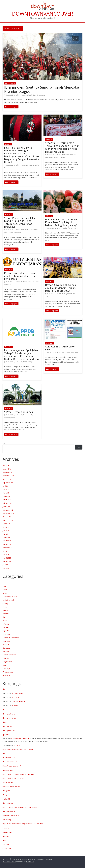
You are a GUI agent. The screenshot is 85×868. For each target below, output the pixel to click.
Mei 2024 (6, 534)
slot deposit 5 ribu (9, 730)
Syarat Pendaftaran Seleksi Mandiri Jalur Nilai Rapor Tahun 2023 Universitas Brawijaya (20, 222)
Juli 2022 (6, 565)
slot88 (5, 722)
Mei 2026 (6, 465)
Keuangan (6, 641)
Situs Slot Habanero (19, 702)
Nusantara (6, 648)
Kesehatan (6, 634)
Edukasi (5, 610)
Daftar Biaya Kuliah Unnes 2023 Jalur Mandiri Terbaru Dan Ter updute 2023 (61, 288)
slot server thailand (9, 718)
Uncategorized (10, 83)
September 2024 (8, 520)
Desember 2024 (8, 510)
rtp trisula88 (7, 849)
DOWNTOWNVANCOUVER (43, 14)
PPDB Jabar (31, 362)
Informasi (8, 144)
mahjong (6, 828)
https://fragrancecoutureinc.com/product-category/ (21, 807)
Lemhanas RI (27, 282)
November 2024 (8, 513)
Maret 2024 (7, 541)
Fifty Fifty (67, 228)
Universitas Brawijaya (15, 232)
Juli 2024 (6, 527)
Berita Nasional (8, 600)
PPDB (25, 362)
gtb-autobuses (8, 782)
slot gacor (6, 791)
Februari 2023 (7, 561)
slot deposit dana (9, 714)
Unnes (47, 296)
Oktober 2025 (7, 479)
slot (4, 689)
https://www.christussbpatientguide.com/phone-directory (23, 824)
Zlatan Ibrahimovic (39, 95)
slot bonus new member (20, 739)
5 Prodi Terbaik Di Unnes (18, 412)
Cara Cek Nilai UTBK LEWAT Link (61, 348)
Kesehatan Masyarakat (11, 638)
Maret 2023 (7, 558)
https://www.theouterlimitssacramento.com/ (18, 774)
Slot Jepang (7, 820)
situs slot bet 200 (9, 758)
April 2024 (6, 537)
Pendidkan (9, 215)
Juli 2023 (6, 551)
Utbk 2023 (74, 352)
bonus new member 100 (11, 815)
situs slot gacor (8, 770)
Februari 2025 (7, 503)
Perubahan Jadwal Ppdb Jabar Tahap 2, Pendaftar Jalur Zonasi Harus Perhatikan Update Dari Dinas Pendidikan (21, 354)
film (4, 617)
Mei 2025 (6, 493)
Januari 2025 (7, 507)
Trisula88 (6, 844)
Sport (4, 665)
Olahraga (6, 651)
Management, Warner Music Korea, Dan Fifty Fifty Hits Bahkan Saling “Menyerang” (62, 222)
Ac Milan (26, 165)
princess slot (7, 832)
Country (5, 603)
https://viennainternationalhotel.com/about (18, 749)
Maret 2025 (7, 500)
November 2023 (8, 548)
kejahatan (6, 631)
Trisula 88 (17, 745)
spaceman (6, 735)
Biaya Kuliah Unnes (70, 294)
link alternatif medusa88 (11, 787)
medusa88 (6, 799)
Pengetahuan (7, 662)
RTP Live (15, 706)
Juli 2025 (6, 486)
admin (18, 95)
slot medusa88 (8, 803)
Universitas (6, 675)
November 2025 (8, 476)
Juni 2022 (6, 568)
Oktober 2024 (7, 517)
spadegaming (7, 726)
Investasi (6, 627)
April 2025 (6, 496)
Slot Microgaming (18, 693)
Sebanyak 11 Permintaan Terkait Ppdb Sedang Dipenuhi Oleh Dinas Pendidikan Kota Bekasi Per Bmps (63, 147)
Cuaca (5, 607)
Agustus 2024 (7, 524)
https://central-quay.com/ (12, 766)
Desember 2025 (8, 472)
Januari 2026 (7, 469)
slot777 (5, 710)
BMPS (63, 157)
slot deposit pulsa (9, 811)
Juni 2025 (6, 489)
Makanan (6, 645)
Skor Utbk (67, 352)
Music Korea (74, 228)
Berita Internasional (10, 597)
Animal (5, 590)
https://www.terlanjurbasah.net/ (14, 778)
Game (5, 621)
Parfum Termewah (9, 655)
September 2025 (8, 483)
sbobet (5, 840)
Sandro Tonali (28, 95)
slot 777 (5, 754)
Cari (4, 443)
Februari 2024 (7, 544)
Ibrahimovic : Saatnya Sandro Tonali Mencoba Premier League (42, 89)
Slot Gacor (15, 697)
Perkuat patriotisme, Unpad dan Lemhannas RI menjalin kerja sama (20, 276)
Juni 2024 (6, 531)
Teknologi (6, 668)
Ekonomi (6, 614)
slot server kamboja (10, 762)
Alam (4, 586)
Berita (5, 593)
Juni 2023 (6, 554)
